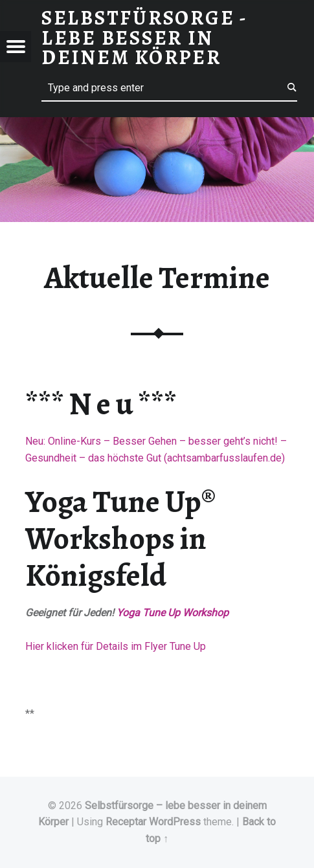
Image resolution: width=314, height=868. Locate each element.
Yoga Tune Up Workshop (173, 613)
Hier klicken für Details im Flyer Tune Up (116, 646)
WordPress (175, 822)
